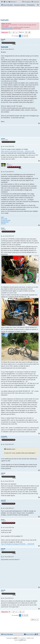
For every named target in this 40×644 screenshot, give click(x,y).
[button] (27, 36)
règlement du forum (7, 29)
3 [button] (25, 36)
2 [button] (22, 36)
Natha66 (5, 20)
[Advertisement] (20, 13)
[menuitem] (6, 2)
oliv (8, 164)
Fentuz (3, 228)
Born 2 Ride (4, 219)
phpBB (15, 638)
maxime (3, 139)
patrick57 (3, 500)
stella (2, 217)
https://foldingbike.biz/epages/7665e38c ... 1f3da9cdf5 (18, 544)
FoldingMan (4, 436)
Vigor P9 (3, 224)
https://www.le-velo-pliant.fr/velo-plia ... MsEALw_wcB (18, 151)
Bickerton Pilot (5, 222)
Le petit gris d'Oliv (6, 220)
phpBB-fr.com (23, 640)
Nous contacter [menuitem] (29, 634)
